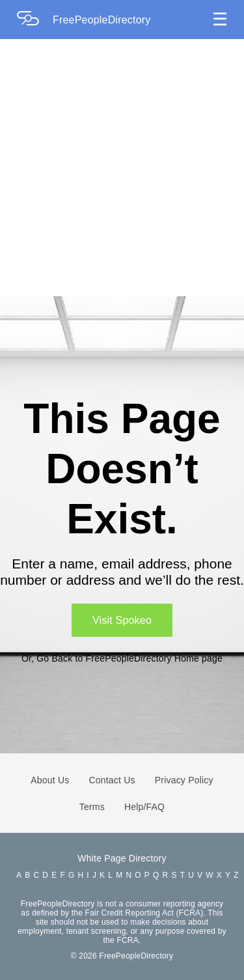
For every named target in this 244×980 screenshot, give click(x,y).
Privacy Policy (184, 780)
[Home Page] (34, 20)
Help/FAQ (144, 807)
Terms (92, 807)
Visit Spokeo (122, 620)
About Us (50, 780)
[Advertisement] (122, 168)
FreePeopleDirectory (102, 20)
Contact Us (112, 780)
